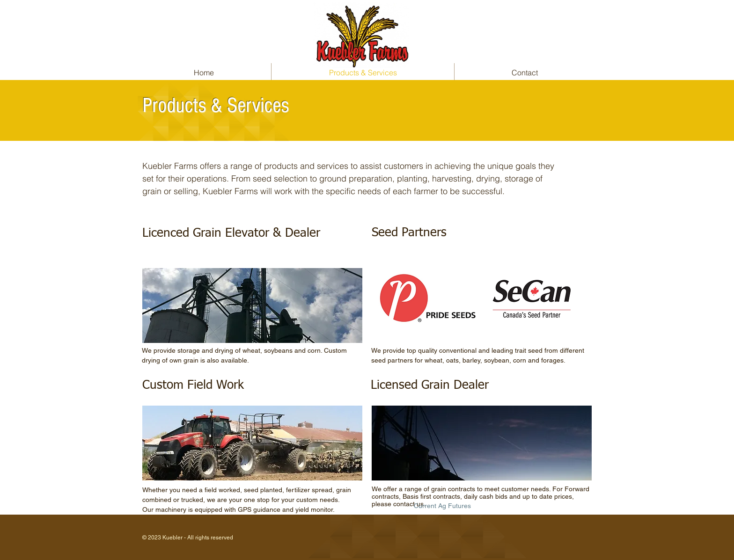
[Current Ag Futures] (442, 506)
